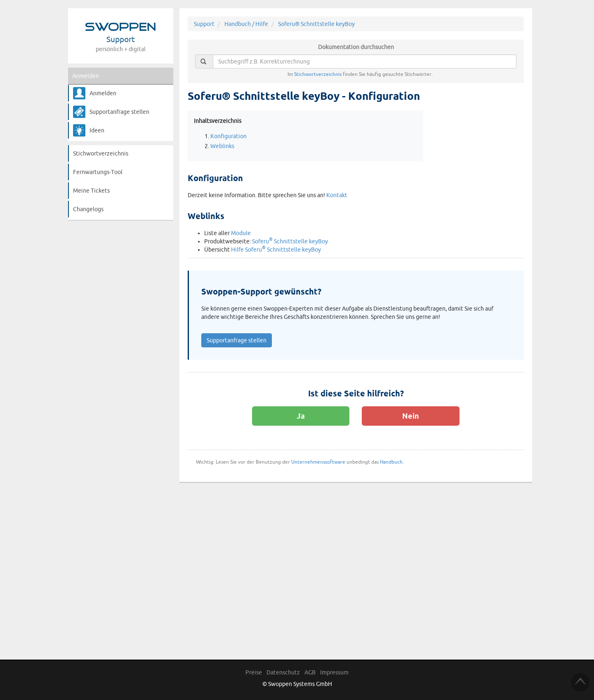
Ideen (97, 130)
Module (241, 233)
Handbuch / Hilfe (246, 24)
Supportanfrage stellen (119, 112)
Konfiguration (229, 136)
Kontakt (337, 195)
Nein (411, 416)
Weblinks (222, 146)
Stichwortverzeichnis (101, 153)
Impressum (334, 672)
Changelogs (88, 209)
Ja (301, 416)
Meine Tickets (91, 191)
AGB (310, 672)
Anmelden (86, 76)
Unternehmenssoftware (318, 462)
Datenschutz (283, 672)
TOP (580, 682)
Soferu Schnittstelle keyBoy (290, 241)
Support (204, 24)
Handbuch (391, 462)
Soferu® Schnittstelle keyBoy (316, 24)
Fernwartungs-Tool (98, 172)
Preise (254, 672)
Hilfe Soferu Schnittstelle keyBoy (276, 250)
